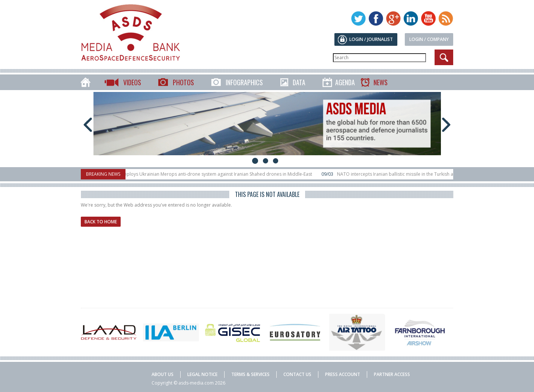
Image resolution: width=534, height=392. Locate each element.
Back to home (101, 222)
